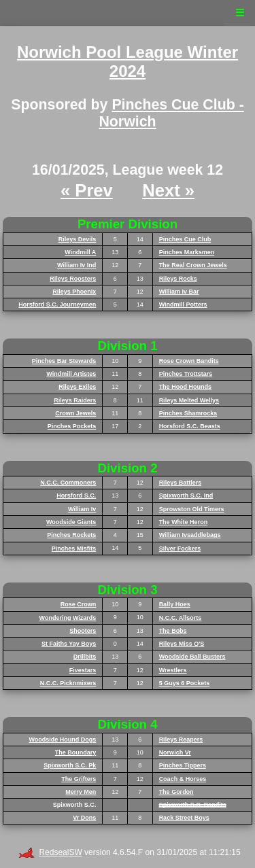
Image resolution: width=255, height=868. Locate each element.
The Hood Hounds (186, 387)
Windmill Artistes (71, 374)
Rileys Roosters (73, 279)
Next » (168, 190)
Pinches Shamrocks (188, 413)
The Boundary (76, 752)
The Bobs (173, 631)
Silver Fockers (180, 549)
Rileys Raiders (75, 400)
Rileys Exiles (77, 387)
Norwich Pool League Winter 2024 (128, 62)
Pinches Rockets (71, 535)
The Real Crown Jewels (193, 265)
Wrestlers (173, 670)
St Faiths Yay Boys (69, 644)
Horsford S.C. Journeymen (57, 305)
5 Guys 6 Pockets (185, 683)
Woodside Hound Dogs (63, 740)
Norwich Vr (175, 752)
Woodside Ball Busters (192, 657)
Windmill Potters (183, 305)
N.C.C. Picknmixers (68, 683)
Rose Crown (79, 604)
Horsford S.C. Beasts (190, 426)
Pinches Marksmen (187, 252)
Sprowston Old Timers (192, 509)
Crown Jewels (75, 413)
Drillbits (85, 657)
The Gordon (176, 792)
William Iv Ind (76, 265)
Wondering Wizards (68, 618)
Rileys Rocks (178, 279)
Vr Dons (84, 818)
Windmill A (80, 252)
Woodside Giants (71, 522)
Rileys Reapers (181, 740)
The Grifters (79, 779)
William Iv (82, 509)
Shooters (83, 631)
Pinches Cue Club (185, 239)
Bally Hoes (175, 604)
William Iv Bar (179, 292)
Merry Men (81, 792)
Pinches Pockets (72, 426)
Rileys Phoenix (74, 292)
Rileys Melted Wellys (189, 400)
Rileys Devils (78, 239)
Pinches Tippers (183, 765)
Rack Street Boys (184, 818)
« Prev (87, 190)
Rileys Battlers (181, 483)
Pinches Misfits (74, 549)
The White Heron (184, 522)
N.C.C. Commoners (68, 483)
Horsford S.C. (76, 496)
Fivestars (83, 670)
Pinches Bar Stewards (64, 361)
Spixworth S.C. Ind (186, 496)
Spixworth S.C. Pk (70, 765)
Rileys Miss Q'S (182, 644)
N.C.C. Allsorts (181, 618)
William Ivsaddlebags (190, 535)
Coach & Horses (183, 779)
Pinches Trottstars (186, 374)
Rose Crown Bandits (189, 361)
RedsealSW (50, 852)
